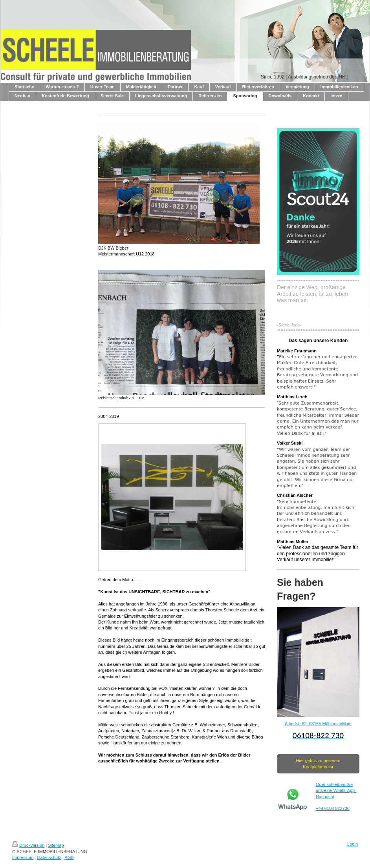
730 (346, 808)
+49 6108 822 (329, 808)
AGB (69, 857)
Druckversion (28, 845)
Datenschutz (49, 857)
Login (353, 844)
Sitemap (56, 845)
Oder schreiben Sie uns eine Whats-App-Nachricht (336, 790)
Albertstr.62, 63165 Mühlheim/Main (318, 724)
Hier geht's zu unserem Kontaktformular (318, 763)
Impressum (23, 857)
